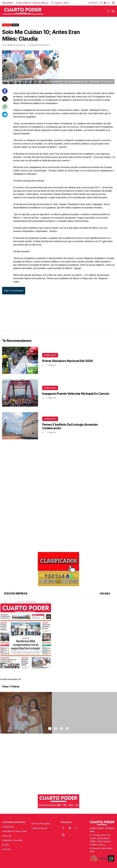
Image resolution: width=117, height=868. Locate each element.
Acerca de (7, 836)
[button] (58, 635)
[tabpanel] (58, 641)
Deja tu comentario (14, 291)
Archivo (6, 845)
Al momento (50, 355)
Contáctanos (8, 827)
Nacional (7, 25)
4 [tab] (67, 676)
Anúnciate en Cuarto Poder (14, 831)
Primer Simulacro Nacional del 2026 (67, 361)
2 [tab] (56, 676)
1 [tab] (50, 676)
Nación (15, 25)
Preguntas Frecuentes (12, 840)
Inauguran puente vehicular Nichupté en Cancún (76, 394)
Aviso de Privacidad (41, 824)
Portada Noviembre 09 (10, 679)
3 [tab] (61, 676)
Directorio (7, 849)
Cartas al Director (39, 828)
